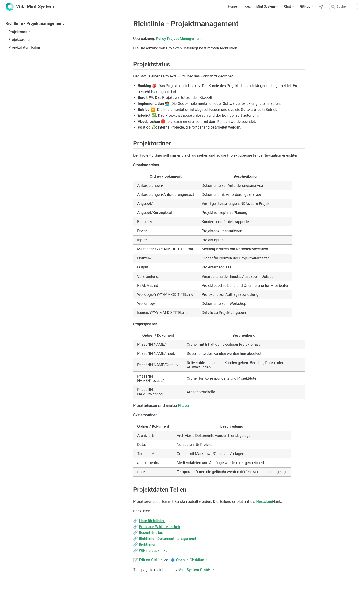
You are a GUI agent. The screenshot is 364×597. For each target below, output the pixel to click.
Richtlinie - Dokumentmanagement (168, 539)
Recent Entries (151, 533)
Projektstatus (19, 32)
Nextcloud (265, 502)
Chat (287, 7)
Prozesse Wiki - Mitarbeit (160, 527)
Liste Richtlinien (152, 521)
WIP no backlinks (153, 550)
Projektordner (19, 40)
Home (232, 7)
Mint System (266, 7)
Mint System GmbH (194, 570)
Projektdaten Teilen (24, 47)
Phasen (184, 405)
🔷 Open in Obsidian (187, 560)
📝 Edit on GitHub (148, 560)
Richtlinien (148, 544)
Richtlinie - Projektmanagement (35, 23)
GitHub (305, 7)
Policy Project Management (179, 39)
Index (246, 7)
